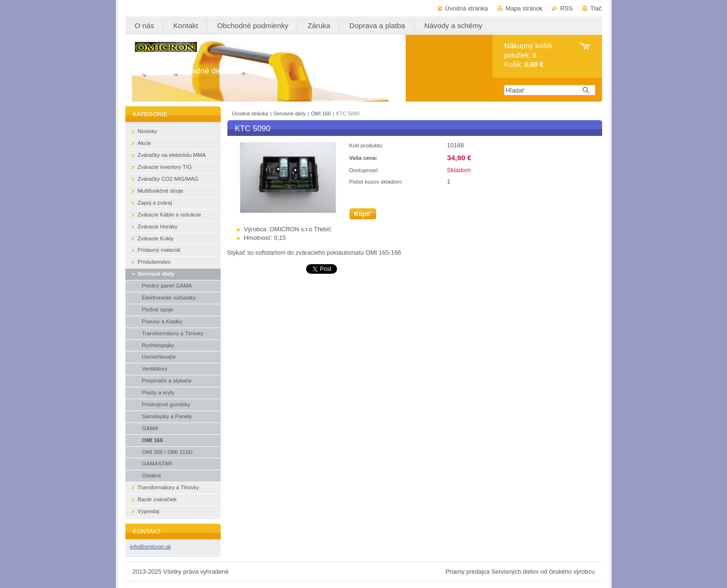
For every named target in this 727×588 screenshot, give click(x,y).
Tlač (596, 8)
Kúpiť (363, 214)
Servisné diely (291, 113)
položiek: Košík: (528, 55)
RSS (566, 8)
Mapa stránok (524, 8)
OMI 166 (321, 113)
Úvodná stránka (467, 8)
